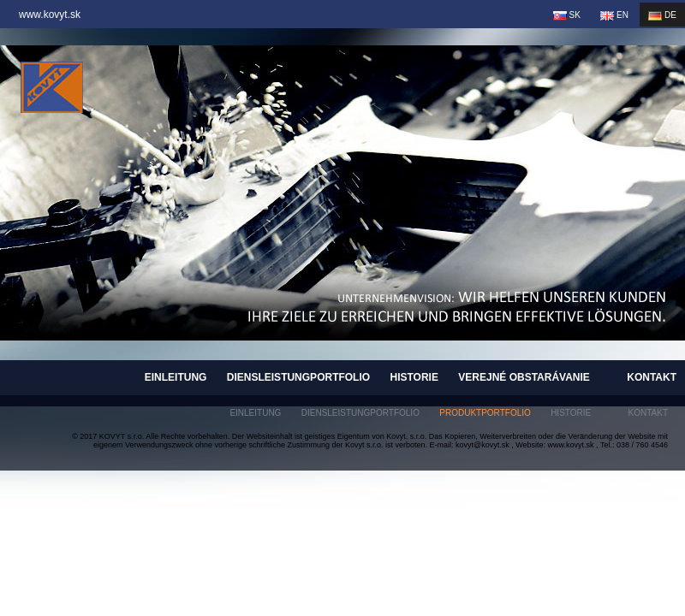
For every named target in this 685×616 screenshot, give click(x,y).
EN (614, 15)
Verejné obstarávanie (524, 377)
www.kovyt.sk (50, 15)
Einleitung (176, 377)
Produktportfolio (485, 413)
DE (662, 15)
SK (567, 15)
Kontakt (652, 377)
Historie (414, 377)
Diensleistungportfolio (298, 377)
